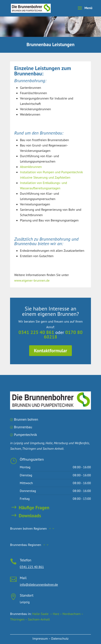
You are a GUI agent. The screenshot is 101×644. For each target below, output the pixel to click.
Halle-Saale (40, 614)
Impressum (40, 638)
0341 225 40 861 (43, 332)
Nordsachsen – (73, 614)
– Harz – (56, 614)
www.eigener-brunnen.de (32, 280)
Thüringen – (19, 619)
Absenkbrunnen (31, 167)
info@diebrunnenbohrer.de (39, 584)
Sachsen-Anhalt (39, 619)
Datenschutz (60, 638)
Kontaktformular (50, 342)
